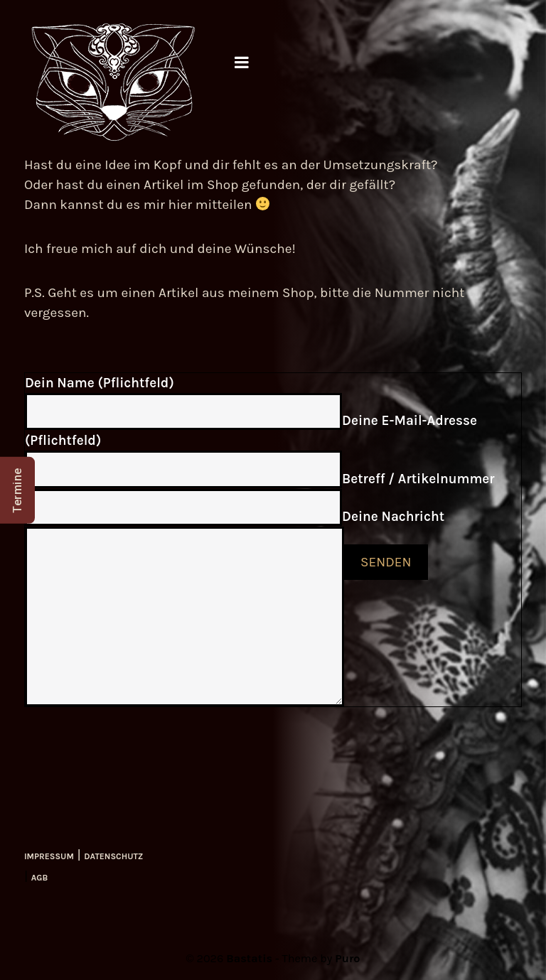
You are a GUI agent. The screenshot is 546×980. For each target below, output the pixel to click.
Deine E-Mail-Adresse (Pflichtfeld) (251, 431)
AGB (39, 878)
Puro (347, 958)
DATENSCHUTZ (113, 856)
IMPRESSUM (49, 856)
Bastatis (249, 958)
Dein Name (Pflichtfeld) (100, 383)
